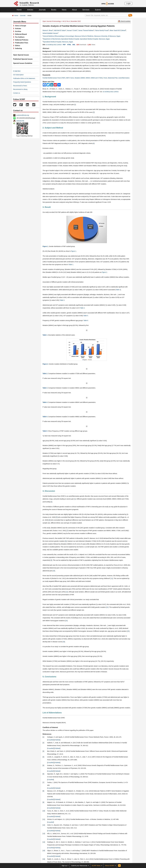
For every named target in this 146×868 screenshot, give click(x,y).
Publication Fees (21, 43)
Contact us (17, 93)
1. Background (49, 97)
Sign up (64, 866)
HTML (69, 45)
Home (19, 10)
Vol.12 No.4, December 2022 (72, 21)
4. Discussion (49, 491)
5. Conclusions (49, 677)
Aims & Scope (20, 26)
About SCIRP (110, 866)
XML (74, 45)
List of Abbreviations (52, 713)
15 (128, 631)
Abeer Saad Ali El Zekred (118, 30)
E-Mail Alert (17, 71)
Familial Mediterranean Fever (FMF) (54, 78)
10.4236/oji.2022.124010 (54, 45)
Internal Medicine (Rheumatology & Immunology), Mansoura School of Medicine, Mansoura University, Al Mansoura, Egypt (82, 36)
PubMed (57, 740)
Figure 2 (104, 272)
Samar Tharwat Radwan (86, 30)
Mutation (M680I (80, 78)
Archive (18, 31)
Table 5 (86, 316)
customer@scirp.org (23, 115)
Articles (30, 10)
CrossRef (50, 740)
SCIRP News (96, 866)
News (64, 10)
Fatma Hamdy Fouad (102, 30)
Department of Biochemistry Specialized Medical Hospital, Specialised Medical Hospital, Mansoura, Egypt (76, 39)
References (47, 734)
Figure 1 (74, 251)
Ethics (17, 46)
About (74, 10)
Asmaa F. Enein (72, 30)
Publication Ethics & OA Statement (24, 78)
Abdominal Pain (113, 78)
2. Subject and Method (53, 128)
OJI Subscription (18, 75)
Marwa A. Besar (48, 30)
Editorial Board (21, 34)
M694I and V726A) (97, 78)
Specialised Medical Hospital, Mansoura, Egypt (58, 42)
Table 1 (71, 265)
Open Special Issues (21, 55)
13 (107, 607)
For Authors (19, 37)
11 (112, 578)
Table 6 (86, 320)
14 (66, 621)
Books (54, 10)
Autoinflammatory (124, 78)
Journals (42, 10)
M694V (88, 78)
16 (64, 642)
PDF (64, 45)
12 (67, 592)
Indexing (18, 48)
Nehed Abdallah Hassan (50, 33)
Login (128, 3)
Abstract (46, 48)
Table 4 (82, 308)
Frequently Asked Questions (22, 82)
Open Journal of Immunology (52, 21)
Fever (105, 78)
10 (54, 571)
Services (86, 10)
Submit (98, 10)
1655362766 (20, 121)
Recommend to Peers (20, 86)
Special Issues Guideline (23, 63)
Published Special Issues (23, 59)
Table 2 (118, 290)
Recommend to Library (20, 89)
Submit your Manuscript (79, 866)
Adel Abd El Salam (60, 30)
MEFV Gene (70, 78)
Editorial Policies (21, 40)
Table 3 (62, 300)
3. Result (47, 207)
